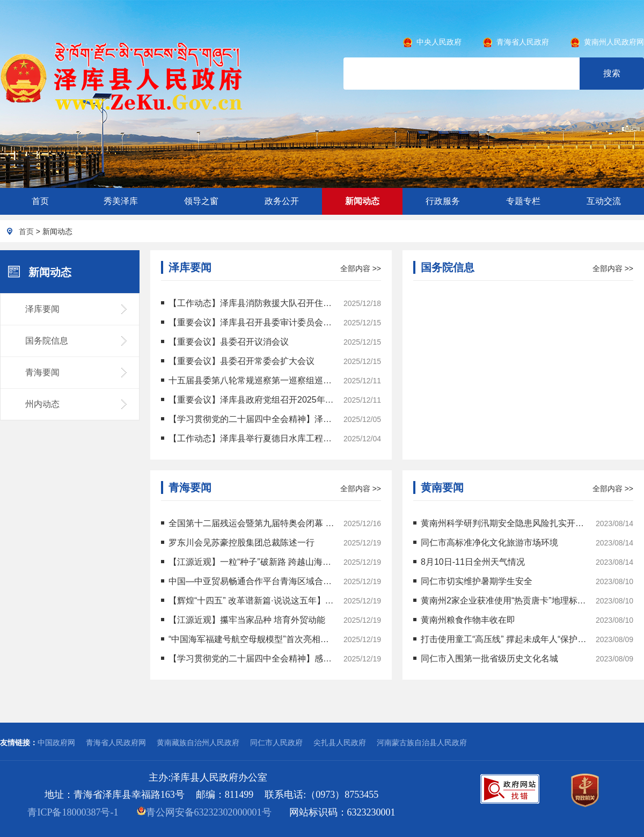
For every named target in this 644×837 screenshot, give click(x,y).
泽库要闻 (42, 309)
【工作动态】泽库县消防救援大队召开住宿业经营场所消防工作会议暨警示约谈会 (248, 303)
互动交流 (604, 201)
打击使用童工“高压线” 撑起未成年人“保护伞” (500, 639)
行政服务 (443, 201)
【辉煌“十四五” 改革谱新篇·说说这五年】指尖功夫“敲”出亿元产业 (248, 601)
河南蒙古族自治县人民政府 (422, 743)
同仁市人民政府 (276, 743)
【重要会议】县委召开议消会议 (225, 342)
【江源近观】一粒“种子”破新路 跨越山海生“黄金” (248, 562)
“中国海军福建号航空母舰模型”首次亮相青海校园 (248, 639)
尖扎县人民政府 (340, 743)
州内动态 (42, 404)
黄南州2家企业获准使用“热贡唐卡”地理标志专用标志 (500, 601)
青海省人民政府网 (116, 743)
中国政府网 (56, 743)
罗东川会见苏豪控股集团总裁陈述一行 (238, 543)
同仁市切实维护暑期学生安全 (473, 581)
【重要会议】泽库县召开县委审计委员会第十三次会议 (248, 322)
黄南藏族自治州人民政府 (198, 743)
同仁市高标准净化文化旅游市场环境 (486, 543)
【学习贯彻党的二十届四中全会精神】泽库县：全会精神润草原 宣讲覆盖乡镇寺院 (248, 419)
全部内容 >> (361, 268)
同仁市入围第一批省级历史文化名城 (486, 658)
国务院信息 (47, 341)
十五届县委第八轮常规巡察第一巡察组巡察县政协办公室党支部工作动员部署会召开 (248, 380)
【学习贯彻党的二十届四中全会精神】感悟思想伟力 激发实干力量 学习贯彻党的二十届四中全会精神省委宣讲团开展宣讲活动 (248, 658)
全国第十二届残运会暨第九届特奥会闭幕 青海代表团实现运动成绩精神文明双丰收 (248, 523)
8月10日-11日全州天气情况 (469, 562)
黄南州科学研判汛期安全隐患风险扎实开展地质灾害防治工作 (500, 523)
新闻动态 (362, 201)
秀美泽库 (121, 201)
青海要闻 (42, 372)
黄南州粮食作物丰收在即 (464, 620)
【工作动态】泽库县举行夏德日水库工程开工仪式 (248, 438)
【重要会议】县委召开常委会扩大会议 (238, 361)
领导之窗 (201, 201)
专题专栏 (523, 201)
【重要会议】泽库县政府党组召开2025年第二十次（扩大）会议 (248, 400)
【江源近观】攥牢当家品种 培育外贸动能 (243, 620)
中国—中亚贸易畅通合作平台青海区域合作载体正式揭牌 (248, 581)
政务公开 (282, 201)
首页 (40, 201)
